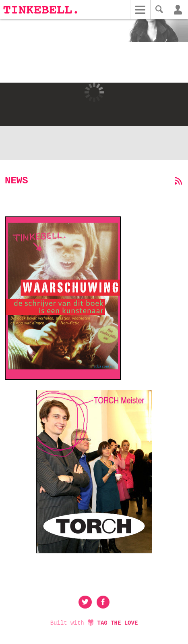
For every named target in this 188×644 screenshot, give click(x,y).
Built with (94, 623)
